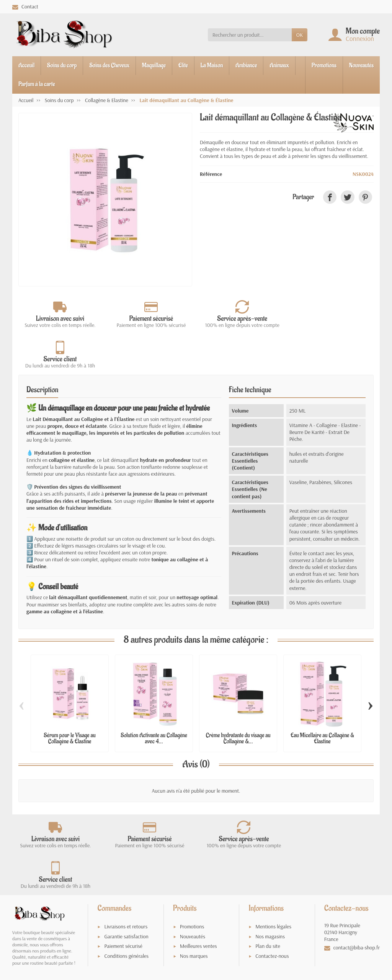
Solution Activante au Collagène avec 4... (154, 698)
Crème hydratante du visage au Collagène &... (238, 698)
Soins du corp (62, 65)
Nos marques (194, 875)
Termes (84, 903)
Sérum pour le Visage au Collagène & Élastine (69, 698)
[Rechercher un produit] (250, 35)
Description (42, 350)
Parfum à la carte (37, 84)
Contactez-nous (272, 875)
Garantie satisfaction (126, 856)
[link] (330, 197)
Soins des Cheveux (109, 65)
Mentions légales (273, 846)
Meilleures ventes (198, 866)
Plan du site (268, 866)
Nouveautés (361, 65)
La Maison (212, 65)
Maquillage (154, 65)
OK (300, 35)
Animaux (279, 65)
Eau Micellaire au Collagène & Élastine (322, 698)
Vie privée (66, 903)
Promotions (324, 65)
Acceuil (26, 65)
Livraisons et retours (126, 846)
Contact (25, 7)
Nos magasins (270, 856)
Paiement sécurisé (123, 866)
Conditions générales (126, 875)
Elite (183, 65)
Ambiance (246, 65)
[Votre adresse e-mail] (180, 928)
